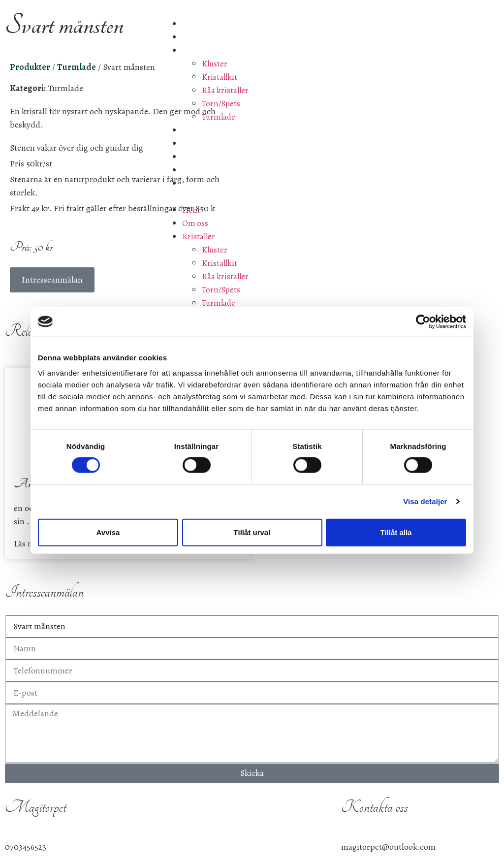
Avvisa (108, 532)
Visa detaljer (425, 501)
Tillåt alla (396, 532)
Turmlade (65, 88)
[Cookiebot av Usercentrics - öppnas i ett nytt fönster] (423, 321)
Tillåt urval (252, 532)
